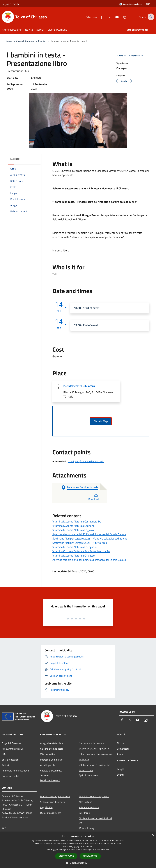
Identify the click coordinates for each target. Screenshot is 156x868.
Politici (5, 765)
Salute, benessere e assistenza (94, 765)
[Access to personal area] (130, 4)
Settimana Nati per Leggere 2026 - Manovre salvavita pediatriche (90, 539)
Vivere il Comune (25, 41)
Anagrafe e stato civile (52, 743)
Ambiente (84, 759)
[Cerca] (151, 17)
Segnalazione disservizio (53, 802)
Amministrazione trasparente (94, 796)
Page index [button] (15, 159)
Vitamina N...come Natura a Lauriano (74, 526)
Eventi (120, 775)
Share (122, 56)
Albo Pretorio (85, 802)
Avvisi (120, 754)
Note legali (84, 813)
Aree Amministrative (13, 749)
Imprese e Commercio (51, 760)
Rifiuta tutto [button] (90, 856)
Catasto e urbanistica (51, 771)
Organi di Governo (11, 743)
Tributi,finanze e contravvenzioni (96, 754)
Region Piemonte (11, 4)
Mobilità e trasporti (50, 780)
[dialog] (78, 850)
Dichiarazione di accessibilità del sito (95, 820)
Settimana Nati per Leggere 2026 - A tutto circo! (80, 543)
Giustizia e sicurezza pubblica (94, 749)
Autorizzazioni (86, 770)
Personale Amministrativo (15, 771)
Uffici (4, 754)
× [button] (153, 835)
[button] (78, 863)
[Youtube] (115, 17)
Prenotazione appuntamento (55, 796)
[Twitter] (107, 17)
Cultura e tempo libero (52, 749)
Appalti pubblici (48, 765)
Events (42, 41)
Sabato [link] (57, 188)
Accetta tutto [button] (66, 856)
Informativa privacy (89, 807)
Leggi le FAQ (47, 807)
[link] (57, 188)
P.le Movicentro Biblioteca (79, 386)
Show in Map (101, 421)
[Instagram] (122, 17)
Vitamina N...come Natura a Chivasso (74, 556)
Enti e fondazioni (11, 760)
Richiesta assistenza (51, 813)
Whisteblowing (86, 828)
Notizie (121, 743)
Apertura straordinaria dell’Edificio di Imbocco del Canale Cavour (89, 534)
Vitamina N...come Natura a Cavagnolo (74, 547)
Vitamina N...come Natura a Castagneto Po (77, 521)
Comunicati (123, 749)
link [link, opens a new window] (107, 850)
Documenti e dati (11, 776)
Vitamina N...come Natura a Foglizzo (73, 530)
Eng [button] (150, 4)
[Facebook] (99, 17)
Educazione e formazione (91, 743)
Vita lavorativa (48, 754)
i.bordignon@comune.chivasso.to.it (86, 461)
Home (9, 41)
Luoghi (121, 769)
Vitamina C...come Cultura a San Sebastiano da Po (81, 551)
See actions (137, 56)
